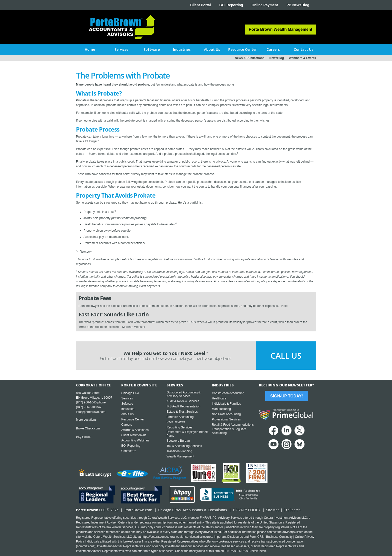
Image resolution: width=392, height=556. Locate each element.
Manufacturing (221, 409)
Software (127, 404)
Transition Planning (179, 451)
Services (127, 398)
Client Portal (200, 5)
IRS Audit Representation (183, 406)
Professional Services (226, 419)
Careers (127, 425)
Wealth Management (180, 456)
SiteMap (273, 510)
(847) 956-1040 (86, 402)
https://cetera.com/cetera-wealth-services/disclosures (177, 537)
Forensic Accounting (180, 417)
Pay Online (83, 437)
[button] (121, 50)
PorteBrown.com (138, 510)
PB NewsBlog (298, 5)
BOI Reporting (231, 5)
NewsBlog (277, 58)
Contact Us (129, 451)
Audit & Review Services (183, 401)
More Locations (86, 420)
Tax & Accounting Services (184, 446)
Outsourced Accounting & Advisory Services (183, 394)
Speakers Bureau (178, 441)
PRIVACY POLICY (247, 510)
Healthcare (219, 398)
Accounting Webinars (135, 440)
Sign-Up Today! (286, 396)
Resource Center (133, 419)
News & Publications (249, 58)
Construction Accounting (228, 393)
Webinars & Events (302, 58)
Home (90, 49)
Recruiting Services (179, 427)
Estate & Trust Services (182, 412)
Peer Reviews (176, 422)
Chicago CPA (130, 393)
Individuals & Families (226, 404)
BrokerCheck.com (88, 428)
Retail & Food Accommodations (233, 425)
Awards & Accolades (135, 430)
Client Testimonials (134, 435)
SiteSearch (292, 510)
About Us (127, 414)
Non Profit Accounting (226, 414)
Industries (128, 409)
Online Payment (265, 5)
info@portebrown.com (91, 412)
